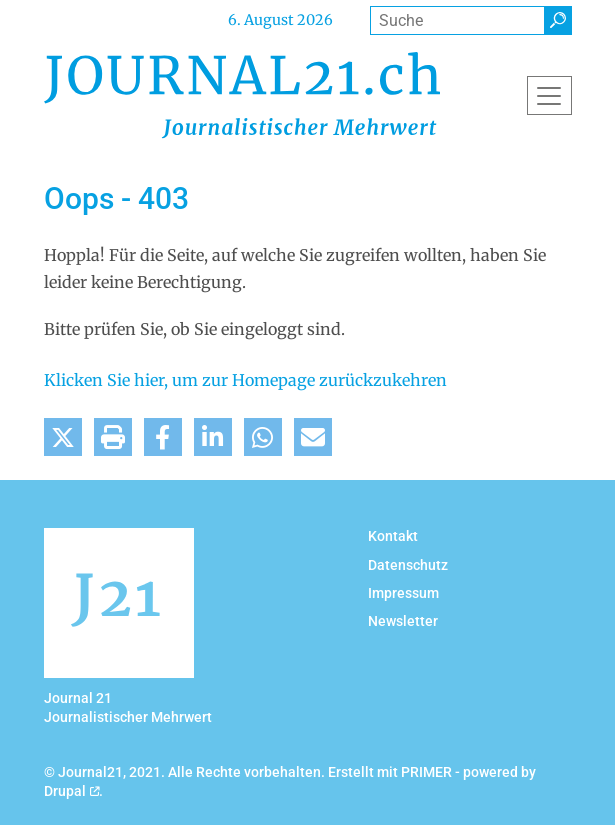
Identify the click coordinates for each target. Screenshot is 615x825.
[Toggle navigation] (549, 95)
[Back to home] (242, 95)
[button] (63, 437)
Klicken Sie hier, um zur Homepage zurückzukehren (245, 380)
